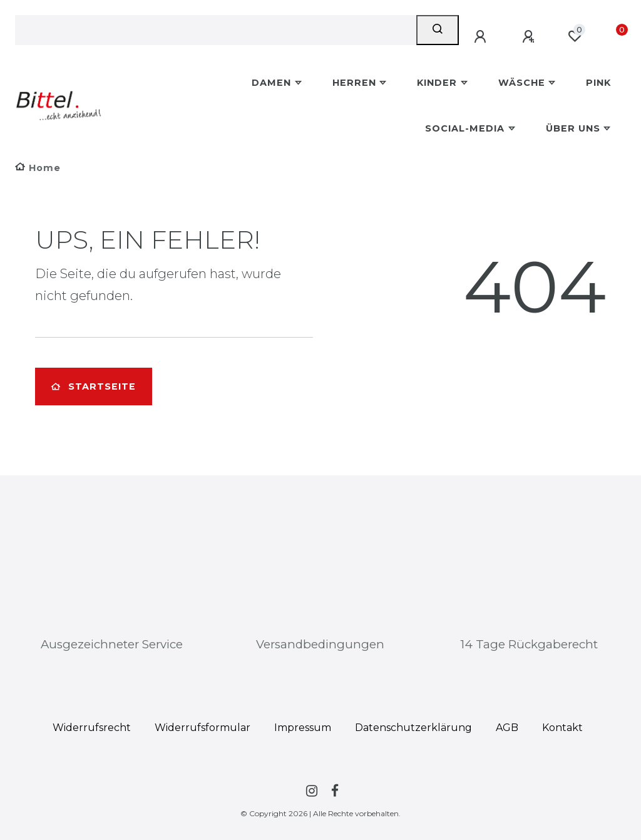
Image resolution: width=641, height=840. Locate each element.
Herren (354, 83)
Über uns (573, 128)
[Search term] (216, 30)
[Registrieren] (530, 37)
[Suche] (438, 30)
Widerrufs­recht (92, 728)
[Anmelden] (482, 37)
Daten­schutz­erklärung (413, 728)
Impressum (303, 728)
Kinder (437, 83)
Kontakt (562, 728)
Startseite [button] (94, 386)
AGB (507, 728)
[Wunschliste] (575, 36)
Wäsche (522, 83)
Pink (598, 83)
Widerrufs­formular (203, 728)
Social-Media (465, 128)
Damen (271, 83)
